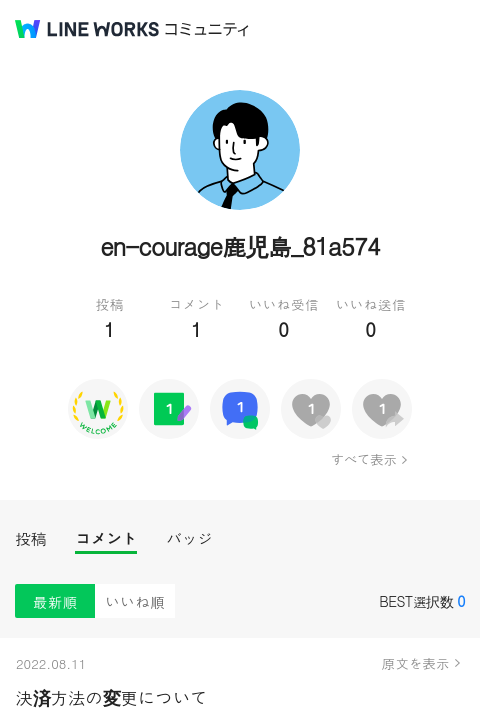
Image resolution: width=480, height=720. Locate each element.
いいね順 (135, 601)
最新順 (55, 601)
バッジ (189, 538)
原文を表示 (416, 663)
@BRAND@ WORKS (87, 29)
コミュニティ (207, 29)
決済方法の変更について (111, 697)
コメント (106, 538)
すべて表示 (363, 459)
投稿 (30, 538)
